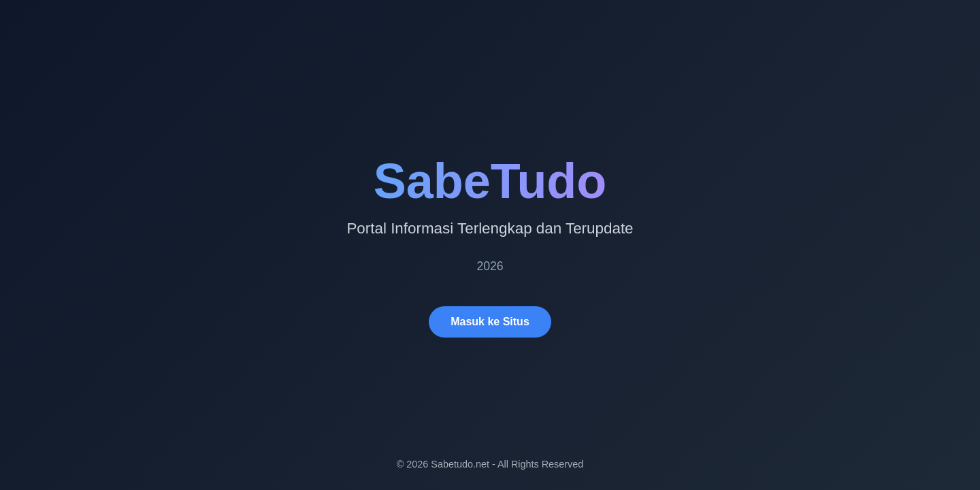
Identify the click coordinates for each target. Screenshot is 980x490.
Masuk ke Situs (490, 322)
